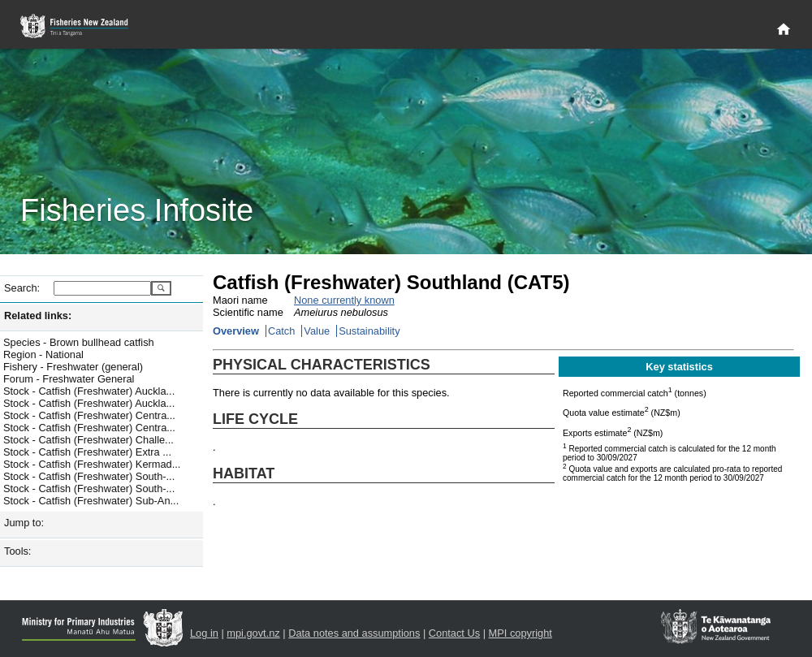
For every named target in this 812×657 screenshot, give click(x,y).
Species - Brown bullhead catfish (79, 342)
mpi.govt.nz (253, 633)
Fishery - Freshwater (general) (73, 367)
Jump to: (24, 523)
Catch (281, 331)
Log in (204, 633)
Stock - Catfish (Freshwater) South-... (89, 476)
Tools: (17, 551)
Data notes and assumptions (354, 633)
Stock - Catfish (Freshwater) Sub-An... (91, 501)
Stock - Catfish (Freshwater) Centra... (89, 415)
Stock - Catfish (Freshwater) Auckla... (89, 391)
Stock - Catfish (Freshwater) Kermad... (92, 464)
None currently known (344, 300)
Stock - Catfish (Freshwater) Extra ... (87, 452)
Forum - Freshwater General (69, 379)
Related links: (38, 316)
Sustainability (369, 331)
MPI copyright (520, 633)
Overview (236, 331)
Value (317, 331)
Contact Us (454, 633)
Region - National (43, 354)
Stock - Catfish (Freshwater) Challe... (89, 440)
